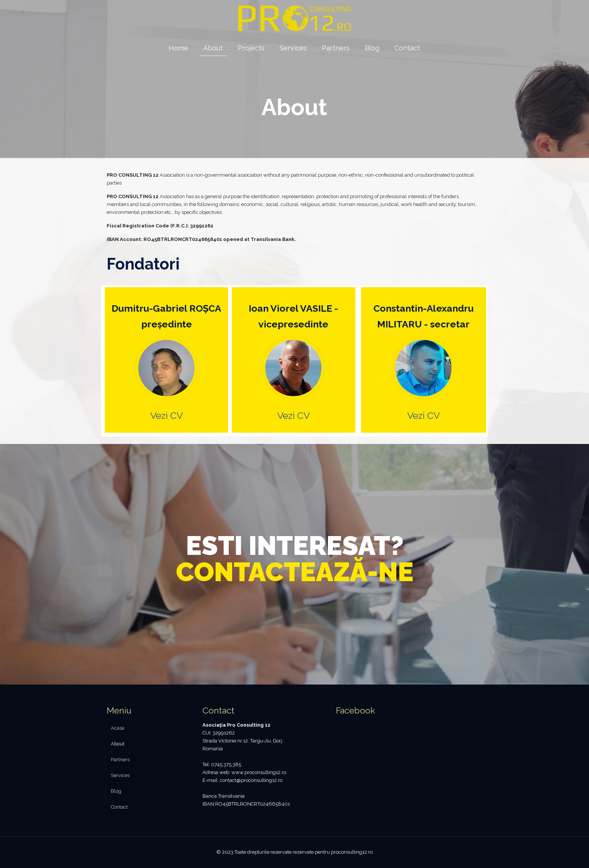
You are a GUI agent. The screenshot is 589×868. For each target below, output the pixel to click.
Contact (119, 807)
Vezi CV (167, 415)
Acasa (118, 728)
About (118, 744)
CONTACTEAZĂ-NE (295, 572)
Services (120, 775)
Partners (120, 760)
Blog (116, 791)
